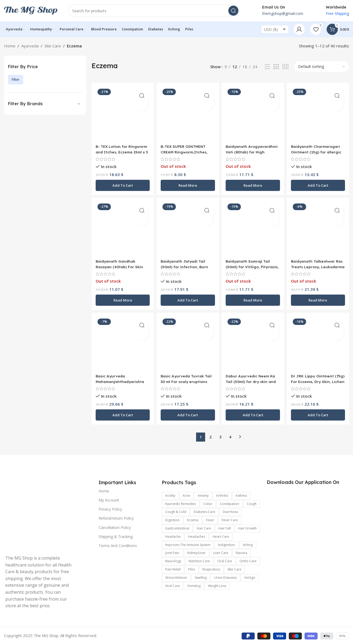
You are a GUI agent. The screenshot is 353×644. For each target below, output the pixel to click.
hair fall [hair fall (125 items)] (225, 528)
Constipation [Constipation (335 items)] (230, 503)
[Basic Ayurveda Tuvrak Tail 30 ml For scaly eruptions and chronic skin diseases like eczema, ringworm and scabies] (187, 344)
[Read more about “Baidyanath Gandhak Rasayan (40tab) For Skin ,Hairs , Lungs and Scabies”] (122, 299)
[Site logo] (31, 10)
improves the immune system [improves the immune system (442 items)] (188, 544)
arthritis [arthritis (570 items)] (222, 495)
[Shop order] (321, 67)
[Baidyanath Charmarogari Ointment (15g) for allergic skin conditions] (319, 113)
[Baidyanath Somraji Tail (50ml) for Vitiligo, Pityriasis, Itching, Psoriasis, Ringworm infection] (253, 229)
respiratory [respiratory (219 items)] (211, 569)
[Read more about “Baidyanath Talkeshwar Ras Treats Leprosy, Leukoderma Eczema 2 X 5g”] (319, 299)
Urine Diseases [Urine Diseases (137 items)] (226, 577)
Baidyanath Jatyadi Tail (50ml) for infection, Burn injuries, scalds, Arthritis (186, 265)
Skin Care (53, 46)
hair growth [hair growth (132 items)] (247, 528)
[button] (122, 184)
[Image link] (40, 514)
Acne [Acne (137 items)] (186, 495)
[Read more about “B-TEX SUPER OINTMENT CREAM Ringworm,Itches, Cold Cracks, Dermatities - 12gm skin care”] (187, 184)
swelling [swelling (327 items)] (201, 577)
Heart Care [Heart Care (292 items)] (221, 536)
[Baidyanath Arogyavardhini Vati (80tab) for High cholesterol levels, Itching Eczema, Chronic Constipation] (253, 113)
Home (10, 46)
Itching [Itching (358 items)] (248, 544)
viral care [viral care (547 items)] (173, 585)
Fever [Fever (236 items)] (210, 519)
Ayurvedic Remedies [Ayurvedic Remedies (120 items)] (180, 503)
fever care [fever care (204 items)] (230, 519)
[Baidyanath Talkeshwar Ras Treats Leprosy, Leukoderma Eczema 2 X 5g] (319, 229)
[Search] (154, 11)
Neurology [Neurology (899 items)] (173, 561)
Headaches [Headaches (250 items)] (197, 536)
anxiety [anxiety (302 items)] (203, 495)
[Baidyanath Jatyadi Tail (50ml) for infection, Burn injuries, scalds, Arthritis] (187, 229)
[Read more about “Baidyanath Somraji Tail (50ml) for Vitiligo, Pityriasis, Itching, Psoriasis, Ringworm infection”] (253, 299)
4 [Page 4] (230, 436)
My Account (109, 500)
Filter (16, 80)
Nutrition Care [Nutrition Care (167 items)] (199, 561)
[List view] (267, 67)
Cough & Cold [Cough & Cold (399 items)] (176, 511)
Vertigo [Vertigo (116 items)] (250, 577)
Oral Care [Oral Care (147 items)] (225, 561)
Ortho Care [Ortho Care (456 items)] (248, 561)
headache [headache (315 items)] (173, 536)
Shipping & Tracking (116, 536)
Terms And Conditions (118, 545)
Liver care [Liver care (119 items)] (221, 552)
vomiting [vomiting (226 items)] (194, 585)
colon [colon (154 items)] (208, 503)
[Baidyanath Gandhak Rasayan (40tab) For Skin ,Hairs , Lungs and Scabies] (122, 229)
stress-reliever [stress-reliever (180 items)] (176, 577)
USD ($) (271, 29)
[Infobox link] (277, 11)
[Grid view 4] (285, 67)
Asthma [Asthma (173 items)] (241, 495)
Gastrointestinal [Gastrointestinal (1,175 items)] (177, 528)
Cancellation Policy (115, 527)
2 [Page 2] (210, 436)
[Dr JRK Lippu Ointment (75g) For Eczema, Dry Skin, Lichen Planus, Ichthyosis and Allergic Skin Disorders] (319, 344)
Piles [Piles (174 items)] (192, 569)
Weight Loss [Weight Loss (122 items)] (217, 585)
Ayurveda (30, 46)
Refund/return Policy (116, 518)
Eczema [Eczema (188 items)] (193, 519)
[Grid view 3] (276, 67)
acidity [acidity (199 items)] (170, 495)
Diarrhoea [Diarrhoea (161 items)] (230, 511)
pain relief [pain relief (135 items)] (173, 569)
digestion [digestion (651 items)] (172, 519)
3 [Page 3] (220, 436)
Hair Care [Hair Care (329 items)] (204, 528)
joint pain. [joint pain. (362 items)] (173, 552)
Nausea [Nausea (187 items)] (242, 552)
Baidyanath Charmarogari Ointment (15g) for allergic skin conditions (319, 150)
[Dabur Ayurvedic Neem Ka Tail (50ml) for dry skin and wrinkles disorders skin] (253, 344)
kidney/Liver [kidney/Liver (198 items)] (196, 552)
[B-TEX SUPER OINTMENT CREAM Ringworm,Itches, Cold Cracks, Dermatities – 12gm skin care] (187, 113)
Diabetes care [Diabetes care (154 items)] (204, 511)
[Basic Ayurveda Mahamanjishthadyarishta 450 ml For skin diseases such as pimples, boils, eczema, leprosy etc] (122, 344)
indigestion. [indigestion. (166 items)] (227, 544)
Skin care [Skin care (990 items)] (234, 569)
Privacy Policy (110, 509)
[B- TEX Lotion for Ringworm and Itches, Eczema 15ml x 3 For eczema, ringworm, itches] (122, 113)
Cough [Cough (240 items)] (252, 503)
